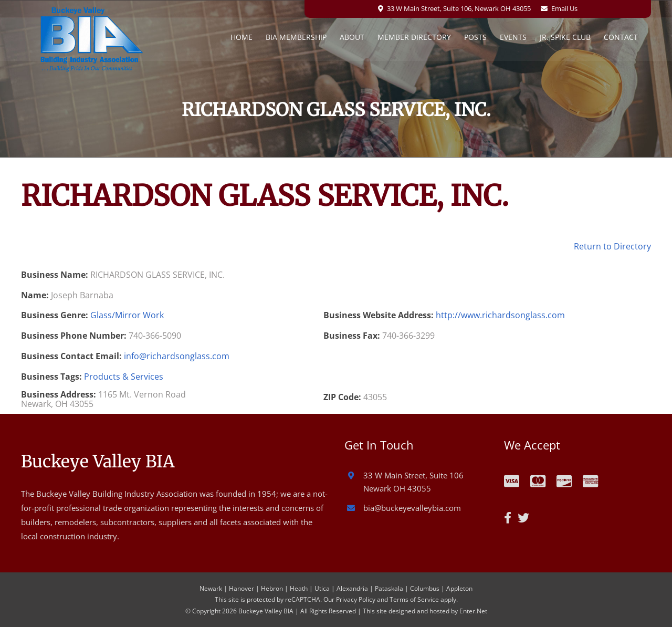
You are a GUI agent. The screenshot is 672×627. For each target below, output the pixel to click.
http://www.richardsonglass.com (500, 315)
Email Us (564, 8)
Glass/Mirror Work (127, 315)
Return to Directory (612, 246)
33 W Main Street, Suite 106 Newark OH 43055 (413, 482)
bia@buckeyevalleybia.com (412, 508)
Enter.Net (473, 611)
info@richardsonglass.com (177, 356)
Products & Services (124, 377)
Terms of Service (414, 599)
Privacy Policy (356, 599)
